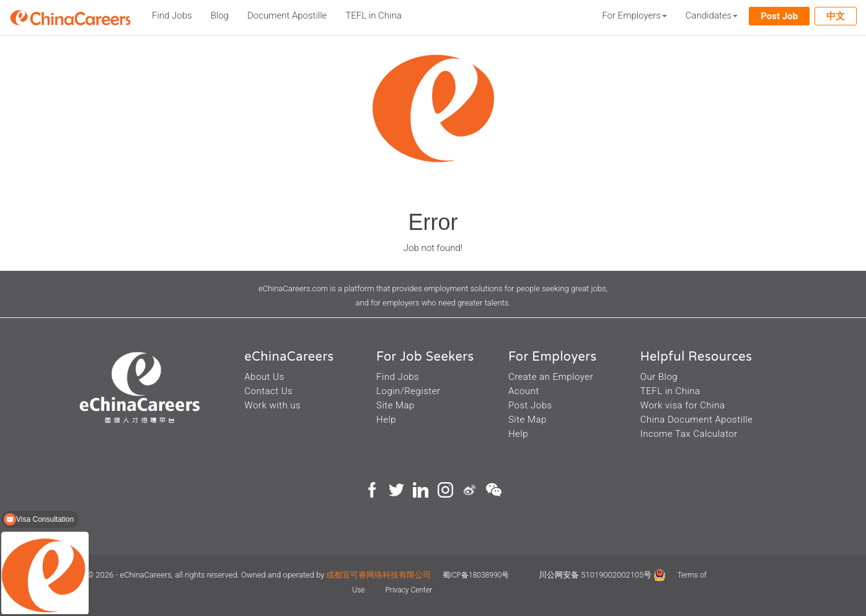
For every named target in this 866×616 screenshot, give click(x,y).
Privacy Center (409, 590)
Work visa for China (683, 405)
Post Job (779, 16)
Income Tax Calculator (689, 434)
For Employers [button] (634, 15)
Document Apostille (287, 15)
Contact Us (268, 391)
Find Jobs (172, 15)
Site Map (395, 405)
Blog (220, 15)
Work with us (272, 405)
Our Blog (659, 377)
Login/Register (408, 391)
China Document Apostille (697, 420)
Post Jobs (530, 405)
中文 (836, 16)
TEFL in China (373, 15)
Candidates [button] (712, 15)
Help (386, 420)
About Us (264, 377)
